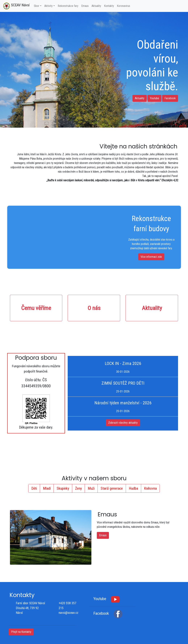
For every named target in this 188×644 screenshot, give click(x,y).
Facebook (170, 98)
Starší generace (112, 488)
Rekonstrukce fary (68, 6)
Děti (34, 488)
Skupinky (63, 488)
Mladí (47, 488)
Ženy (78, 488)
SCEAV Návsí (16, 6)
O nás (94, 308)
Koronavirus (123, 6)
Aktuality (96, 6)
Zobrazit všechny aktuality (123, 423)
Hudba (133, 488)
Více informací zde (151, 257)
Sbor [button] (37, 6)
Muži (91, 488)
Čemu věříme (36, 308)
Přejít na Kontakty (21, 632)
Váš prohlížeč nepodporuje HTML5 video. (65, 237)
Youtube (154, 98)
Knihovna (150, 488)
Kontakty (109, 6)
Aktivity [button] (48, 6)
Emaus (85, 6)
